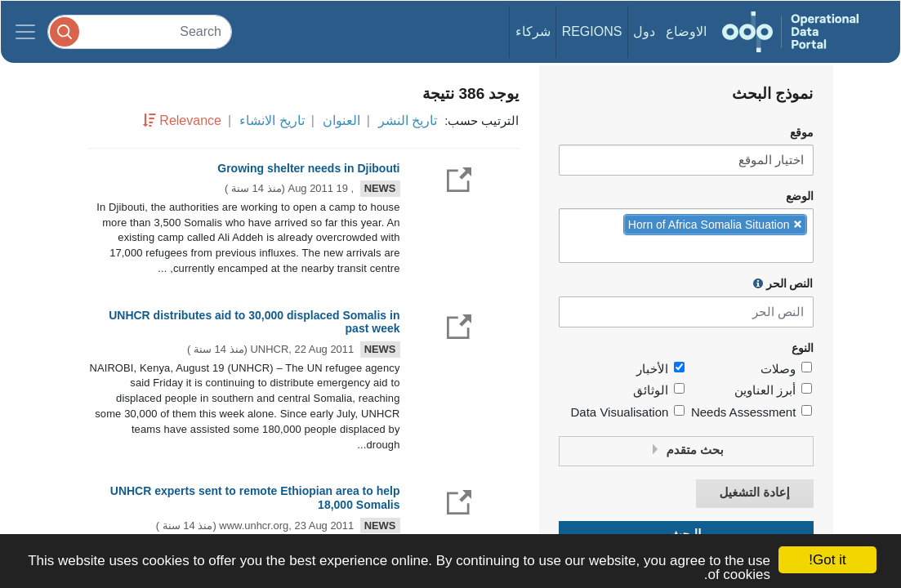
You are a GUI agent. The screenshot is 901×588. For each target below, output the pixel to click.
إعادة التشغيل (754, 493)
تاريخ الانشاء (272, 120)
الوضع (800, 196)
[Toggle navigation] (25, 32)
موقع (802, 133)
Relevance (190, 120)
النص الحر (783, 283)
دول (644, 31)
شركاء (533, 31)
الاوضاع (686, 31)
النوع (803, 348)
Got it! (827, 560)
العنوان (341, 120)
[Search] (140, 31)
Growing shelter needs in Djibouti (308, 168)
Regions (592, 31)
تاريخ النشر (408, 120)
